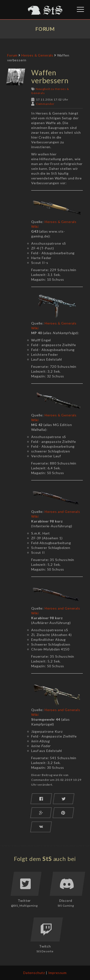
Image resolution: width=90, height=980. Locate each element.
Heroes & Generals (37, 55)
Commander (45, 104)
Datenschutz (34, 973)
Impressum (58, 973)
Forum (12, 55)
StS (47, 859)
